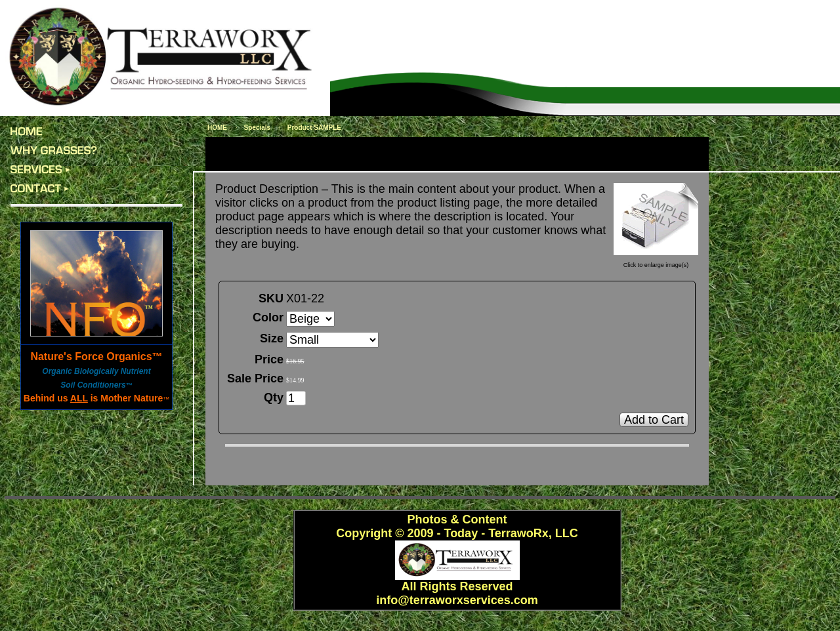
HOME (217, 128)
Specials (258, 128)
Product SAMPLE (314, 128)
